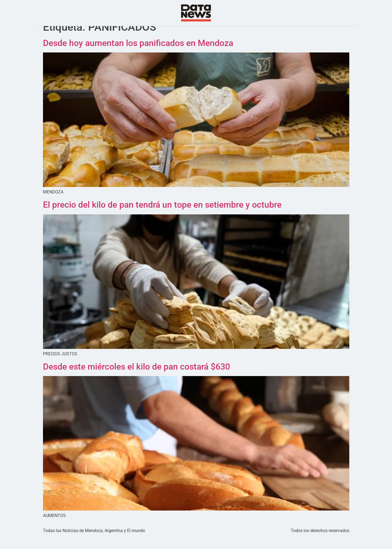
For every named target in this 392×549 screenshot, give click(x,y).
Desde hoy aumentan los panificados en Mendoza (138, 54)
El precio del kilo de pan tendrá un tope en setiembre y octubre (162, 215)
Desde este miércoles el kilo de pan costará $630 (136, 377)
